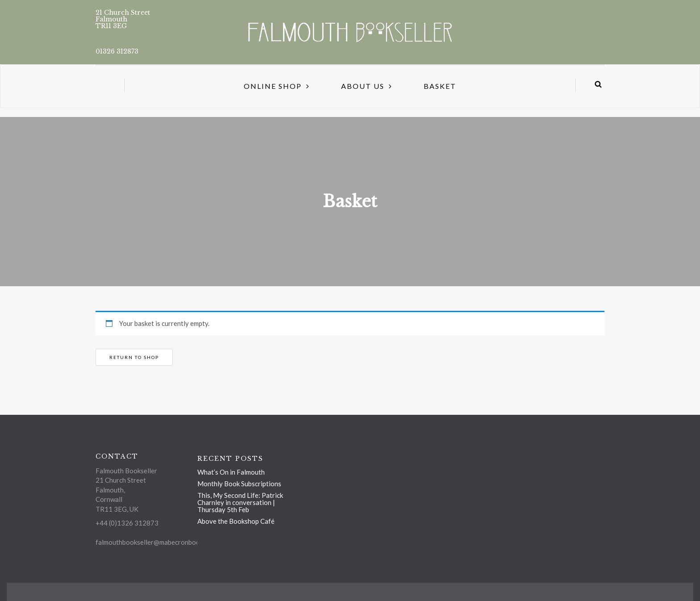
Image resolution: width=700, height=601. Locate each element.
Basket (440, 86)
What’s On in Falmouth (231, 472)
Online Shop (273, 86)
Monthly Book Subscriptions (239, 484)
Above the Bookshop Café (236, 521)
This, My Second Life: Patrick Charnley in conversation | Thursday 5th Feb (240, 502)
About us (363, 86)
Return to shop (134, 357)
